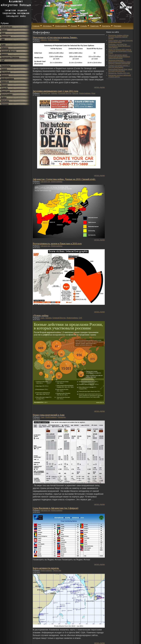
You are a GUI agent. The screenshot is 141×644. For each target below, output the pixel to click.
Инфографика (7, 78)
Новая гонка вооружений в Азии (49, 415)
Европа (4, 54)
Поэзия (4, 85)
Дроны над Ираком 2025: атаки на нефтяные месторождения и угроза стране (120, 51)
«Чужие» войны (41, 315)
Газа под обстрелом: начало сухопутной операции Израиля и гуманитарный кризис (119, 57)
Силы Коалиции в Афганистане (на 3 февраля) (56, 508)
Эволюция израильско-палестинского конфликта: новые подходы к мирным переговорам (119, 62)
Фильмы (5, 101)
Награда (5, 104)
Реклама (117, 26)
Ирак (3, 33)
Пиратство (6, 36)
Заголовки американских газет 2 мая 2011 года (55, 91)
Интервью (6, 72)
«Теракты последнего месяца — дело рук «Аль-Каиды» (119, 66)
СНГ (3, 60)
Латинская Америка (10, 57)
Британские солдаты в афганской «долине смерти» (120, 76)
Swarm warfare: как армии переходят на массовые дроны (121, 41)
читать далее (99, 87)
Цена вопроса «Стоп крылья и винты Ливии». (55, 37)
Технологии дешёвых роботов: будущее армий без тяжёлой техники (118, 37)
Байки (4, 97)
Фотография (7, 94)
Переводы (6, 66)
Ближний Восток (9, 51)
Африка (5, 48)
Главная (36, 26)
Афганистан (7, 27)
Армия (4, 69)
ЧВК (3, 39)
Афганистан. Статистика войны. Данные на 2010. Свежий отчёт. (64, 179)
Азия (3, 45)
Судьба (4, 88)
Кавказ (4, 30)
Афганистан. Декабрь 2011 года (119, 73)
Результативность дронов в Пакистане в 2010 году (57, 244)
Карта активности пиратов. (46, 568)
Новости (5, 82)
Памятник (6, 91)
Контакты (106, 26)
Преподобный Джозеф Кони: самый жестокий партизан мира (120, 70)
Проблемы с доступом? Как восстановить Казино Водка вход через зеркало (119, 46)
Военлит (5, 75)
